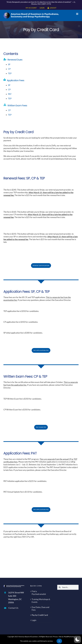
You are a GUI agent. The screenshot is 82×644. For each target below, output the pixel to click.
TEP (10, 73)
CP (9, 69)
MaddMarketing (69, 637)
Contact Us (13, 608)
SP (9, 64)
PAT (10, 94)
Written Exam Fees (17, 105)
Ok (59, 641)
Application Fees (16, 80)
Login (34, 620)
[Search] (60, 587)
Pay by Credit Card (40, 615)
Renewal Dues (15, 60)
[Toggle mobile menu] (77, 14)
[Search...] (68, 587)
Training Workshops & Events (41, 601)
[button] (77, 639)
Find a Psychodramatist (39, 593)
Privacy (55, 637)
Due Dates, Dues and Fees (40, 609)
